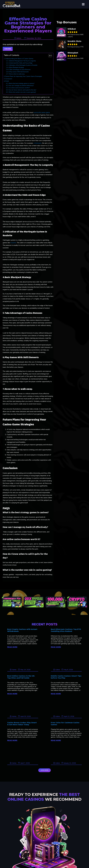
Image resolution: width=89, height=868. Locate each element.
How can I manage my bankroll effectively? (21, 86)
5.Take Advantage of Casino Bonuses (20, 70)
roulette (13, 243)
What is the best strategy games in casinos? (22, 83)
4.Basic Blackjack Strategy (16, 67)
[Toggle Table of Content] (49, 56)
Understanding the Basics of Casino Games (19, 59)
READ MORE (12, 647)
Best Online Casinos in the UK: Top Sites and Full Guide (21, 677)
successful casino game (42, 113)
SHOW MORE (44, 770)
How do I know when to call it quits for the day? (23, 90)
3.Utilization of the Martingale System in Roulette (23, 65)
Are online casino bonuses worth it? (19, 88)
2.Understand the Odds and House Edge (20, 63)
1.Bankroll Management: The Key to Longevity (22, 61)
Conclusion (9, 79)
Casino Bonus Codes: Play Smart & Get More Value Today (22, 724)
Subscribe (8, 49)
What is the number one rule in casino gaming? (22, 92)
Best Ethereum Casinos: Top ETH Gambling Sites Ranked (66, 630)
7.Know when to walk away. (17, 74)
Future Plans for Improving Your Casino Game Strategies (24, 76)
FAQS (7, 81)
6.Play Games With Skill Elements (19, 72)
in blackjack (38, 143)
